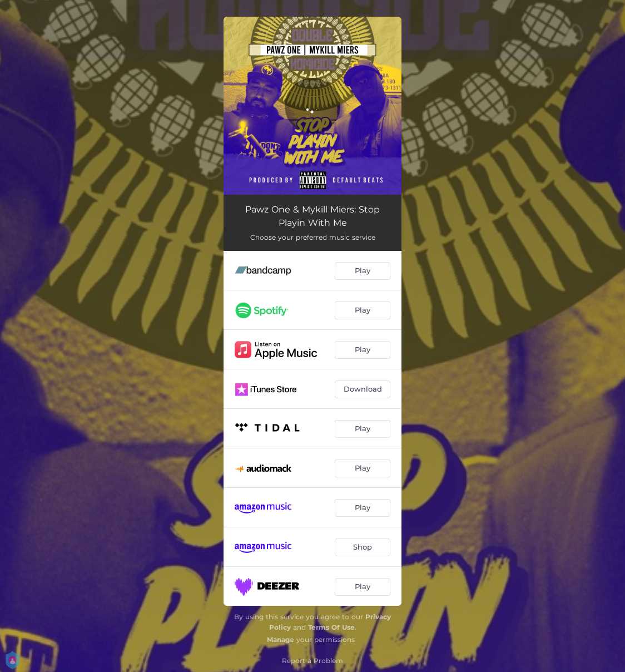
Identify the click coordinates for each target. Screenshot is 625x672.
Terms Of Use (331, 627)
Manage (281, 639)
